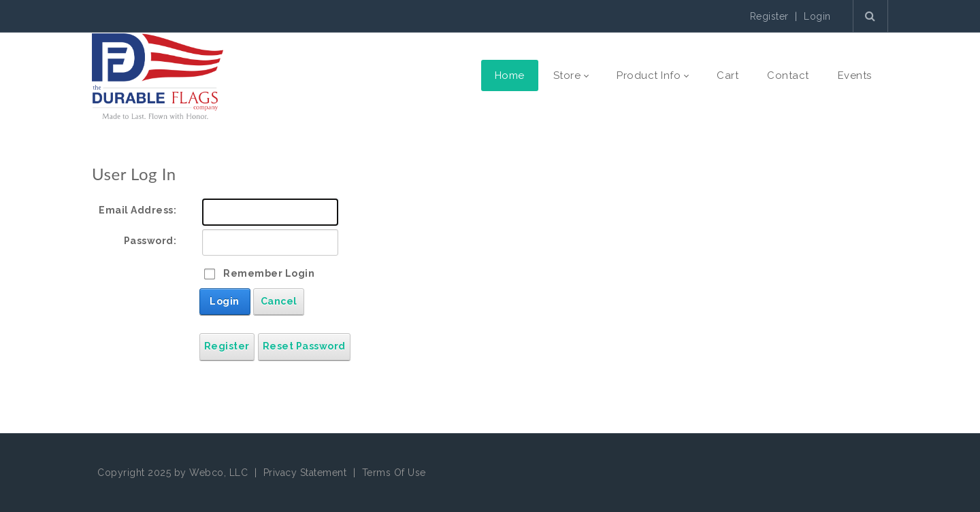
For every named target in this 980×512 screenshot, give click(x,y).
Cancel (279, 301)
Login (817, 16)
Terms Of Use (394, 473)
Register (769, 16)
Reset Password (304, 346)
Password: (150, 241)
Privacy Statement (305, 473)
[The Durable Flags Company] (158, 75)
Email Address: (137, 210)
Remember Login (269, 273)
